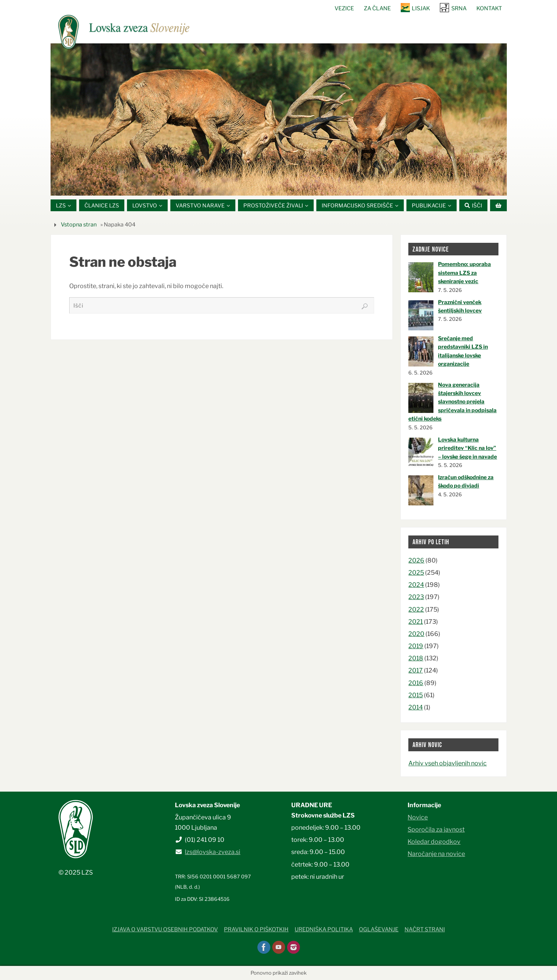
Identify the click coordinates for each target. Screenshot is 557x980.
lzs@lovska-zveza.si (213, 852)
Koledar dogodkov (434, 842)
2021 (416, 622)
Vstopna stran (79, 225)
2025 (416, 573)
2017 (416, 671)
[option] (279, 120)
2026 (416, 560)
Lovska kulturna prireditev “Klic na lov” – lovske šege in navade (467, 448)
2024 (416, 585)
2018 (416, 658)
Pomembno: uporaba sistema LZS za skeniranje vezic (464, 273)
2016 (416, 683)
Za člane (377, 8)
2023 (416, 597)
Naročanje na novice (436, 854)
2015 (416, 695)
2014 (416, 707)
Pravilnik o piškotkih (256, 929)
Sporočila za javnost (436, 829)
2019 (416, 646)
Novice (418, 817)
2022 (416, 610)
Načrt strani (425, 929)
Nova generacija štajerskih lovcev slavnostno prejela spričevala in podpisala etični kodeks (452, 402)
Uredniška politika (324, 929)
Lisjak (421, 8)
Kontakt (489, 8)
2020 (416, 634)
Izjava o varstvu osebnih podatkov (165, 929)
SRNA (459, 8)
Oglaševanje (379, 929)
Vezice (344, 8)
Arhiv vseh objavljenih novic (448, 763)
